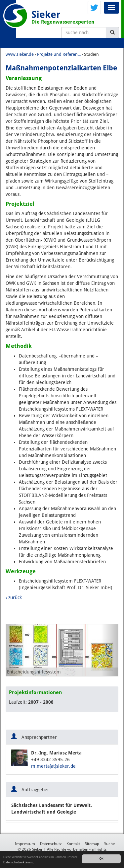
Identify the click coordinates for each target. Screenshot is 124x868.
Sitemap (92, 844)
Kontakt (73, 844)
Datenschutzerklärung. (19, 863)
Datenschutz (51, 844)
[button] (14, 650)
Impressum (25, 844)
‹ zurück (14, 597)
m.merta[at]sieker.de (53, 766)
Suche (109, 844)
